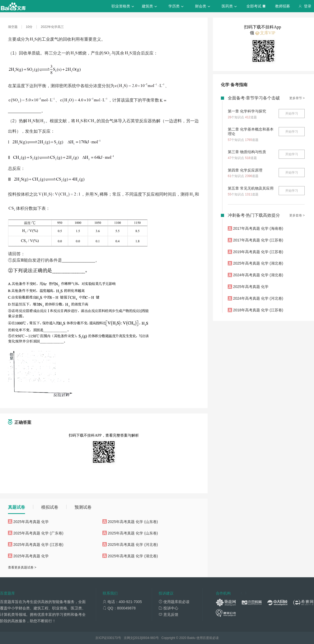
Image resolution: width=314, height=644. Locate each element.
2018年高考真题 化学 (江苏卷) (258, 310)
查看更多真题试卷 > (22, 567)
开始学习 (292, 114)
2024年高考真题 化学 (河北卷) (258, 298)
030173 (112, 638)
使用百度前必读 (208, 638)
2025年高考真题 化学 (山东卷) (133, 522)
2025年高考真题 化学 (31, 522)
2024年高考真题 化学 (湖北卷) (258, 275)
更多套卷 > (297, 215)
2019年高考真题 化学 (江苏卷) (258, 252)
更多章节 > (297, 98)
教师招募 (283, 6)
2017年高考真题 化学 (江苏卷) (258, 240)
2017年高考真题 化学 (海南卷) (258, 228)
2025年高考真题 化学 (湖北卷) (133, 556)
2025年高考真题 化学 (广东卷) (38, 533)
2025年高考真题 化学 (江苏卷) (38, 545)
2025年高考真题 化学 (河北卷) (133, 545)
